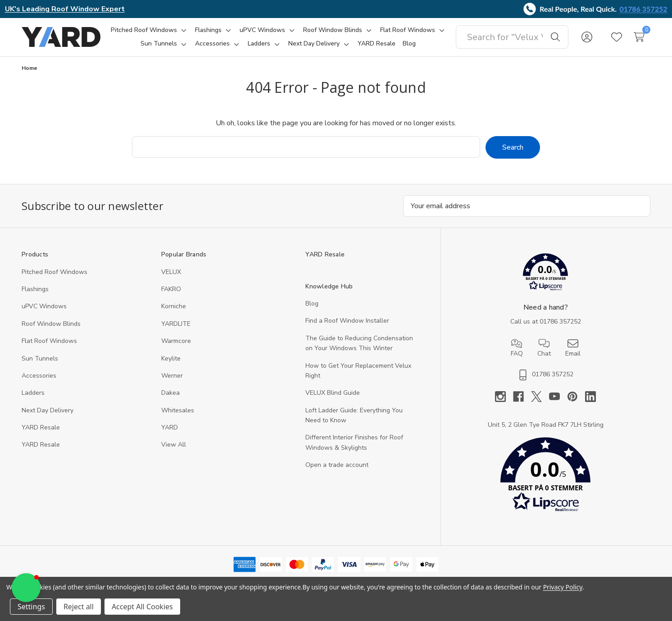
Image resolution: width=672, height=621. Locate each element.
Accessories (39, 376)
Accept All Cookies (142, 607)
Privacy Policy (563, 587)
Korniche (174, 306)
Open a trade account (337, 465)
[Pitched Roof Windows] (144, 30)
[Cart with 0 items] (639, 37)
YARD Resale (41, 427)
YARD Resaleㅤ (41, 445)
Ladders (33, 393)
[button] (546, 274)
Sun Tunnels (40, 358)
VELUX (171, 272)
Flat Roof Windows (49, 341)
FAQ (517, 348)
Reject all (79, 607)
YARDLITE (176, 324)
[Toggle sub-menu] (182, 30)
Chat (544, 348)
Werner (172, 376)
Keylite (171, 358)
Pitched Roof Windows (54, 272)
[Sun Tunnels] (159, 44)
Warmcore (176, 341)
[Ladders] (259, 44)
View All (174, 445)
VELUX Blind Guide (333, 393)
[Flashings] (208, 30)
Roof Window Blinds (51, 324)
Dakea (170, 393)
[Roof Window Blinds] (333, 30)
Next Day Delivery (48, 410)
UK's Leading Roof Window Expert (65, 9)
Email (573, 348)
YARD (170, 427)
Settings (31, 607)
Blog (312, 304)
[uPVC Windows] (262, 30)
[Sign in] (587, 37)
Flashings (35, 289)
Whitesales (178, 410)
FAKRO (171, 289)
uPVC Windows (44, 306)
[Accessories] (212, 44)
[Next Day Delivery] (314, 44)
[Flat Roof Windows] (408, 30)
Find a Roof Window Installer (347, 321)
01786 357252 (644, 9)
